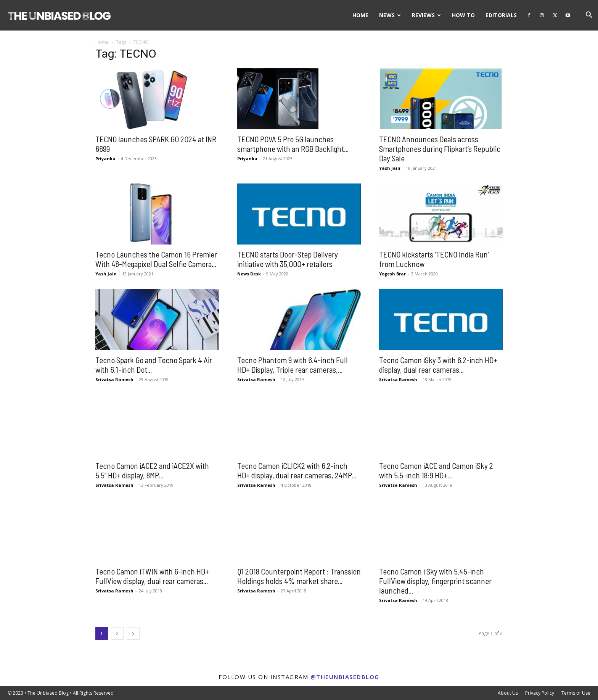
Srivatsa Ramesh (114, 379)
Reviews (426, 15)
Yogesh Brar (392, 274)
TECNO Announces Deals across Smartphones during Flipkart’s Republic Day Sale (440, 149)
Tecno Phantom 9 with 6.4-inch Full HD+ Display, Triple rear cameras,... (293, 365)
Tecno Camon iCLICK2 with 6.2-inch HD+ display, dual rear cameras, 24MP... (297, 470)
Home (360, 15)
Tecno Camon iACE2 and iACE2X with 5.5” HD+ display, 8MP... (152, 470)
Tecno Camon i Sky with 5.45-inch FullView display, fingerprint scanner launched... (435, 581)
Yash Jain (390, 168)
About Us (508, 693)
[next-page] (133, 633)
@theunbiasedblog (345, 677)
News (390, 15)
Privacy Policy (540, 693)
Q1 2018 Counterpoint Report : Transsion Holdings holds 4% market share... (299, 576)
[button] (589, 16)
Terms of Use (576, 693)
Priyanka (105, 159)
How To (463, 15)
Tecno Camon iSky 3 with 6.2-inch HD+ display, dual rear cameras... (438, 365)
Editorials (501, 15)
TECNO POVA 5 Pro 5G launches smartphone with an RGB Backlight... (293, 144)
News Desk (249, 274)
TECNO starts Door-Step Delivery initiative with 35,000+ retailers (288, 259)
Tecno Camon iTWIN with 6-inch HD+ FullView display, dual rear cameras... (152, 576)
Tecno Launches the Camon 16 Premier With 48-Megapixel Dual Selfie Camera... (156, 259)
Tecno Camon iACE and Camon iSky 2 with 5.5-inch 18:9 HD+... (436, 470)
